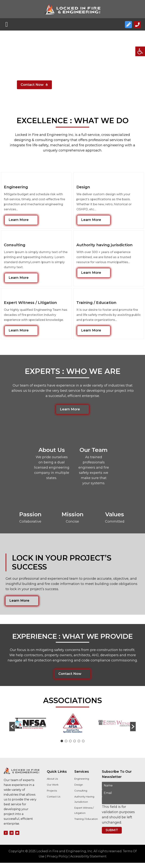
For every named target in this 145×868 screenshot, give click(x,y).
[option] (30, 724)
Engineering (16, 187)
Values (115, 514)
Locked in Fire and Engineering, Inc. (65, 851)
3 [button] (70, 741)
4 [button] (75, 741)
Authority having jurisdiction (104, 245)
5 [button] (79, 741)
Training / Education (96, 303)
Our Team (94, 450)
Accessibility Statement (88, 856)
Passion (30, 514)
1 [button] (62, 741)
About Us (52, 450)
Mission (72, 514)
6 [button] (83, 741)
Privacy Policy (57, 856)
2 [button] (66, 741)
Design (83, 187)
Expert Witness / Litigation (30, 303)
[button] (140, 51)
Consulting (15, 245)
